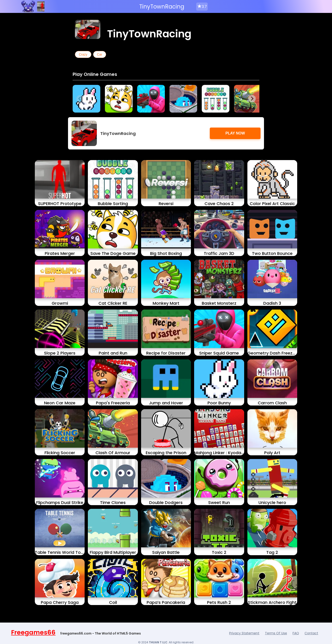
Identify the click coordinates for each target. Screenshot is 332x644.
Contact (311, 633)
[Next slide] (252, 99)
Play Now (235, 133)
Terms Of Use (276, 633)
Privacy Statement (244, 633)
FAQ (296, 633)
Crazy (83, 54)
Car (100, 54)
